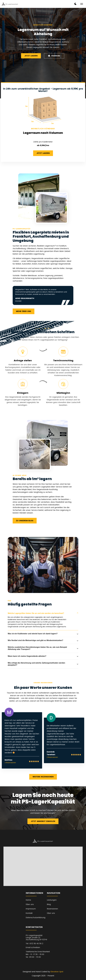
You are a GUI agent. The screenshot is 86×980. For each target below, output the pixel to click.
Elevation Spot (57, 972)
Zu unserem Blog (25, 521)
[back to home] (10, 4)
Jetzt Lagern (31, 56)
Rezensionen (52, 909)
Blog (49, 904)
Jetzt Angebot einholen (43, 821)
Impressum (31, 909)
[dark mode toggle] (75, 4)
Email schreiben (33, 947)
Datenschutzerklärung (36, 918)
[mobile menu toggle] (82, 4)
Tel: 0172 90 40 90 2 (34, 944)
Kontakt (29, 913)
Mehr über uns (24, 311)
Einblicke (54, 56)
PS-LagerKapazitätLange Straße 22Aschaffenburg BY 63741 (36, 938)
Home (28, 900)
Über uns (30, 904)
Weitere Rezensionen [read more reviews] (43, 777)
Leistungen (52, 900)
